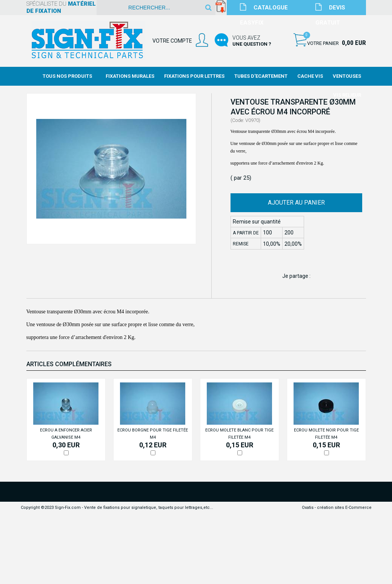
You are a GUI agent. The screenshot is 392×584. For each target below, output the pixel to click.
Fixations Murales (130, 76)
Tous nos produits (67, 76)
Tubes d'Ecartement (261, 76)
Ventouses (347, 76)
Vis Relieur (347, 95)
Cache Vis (310, 76)
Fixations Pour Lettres (194, 76)
